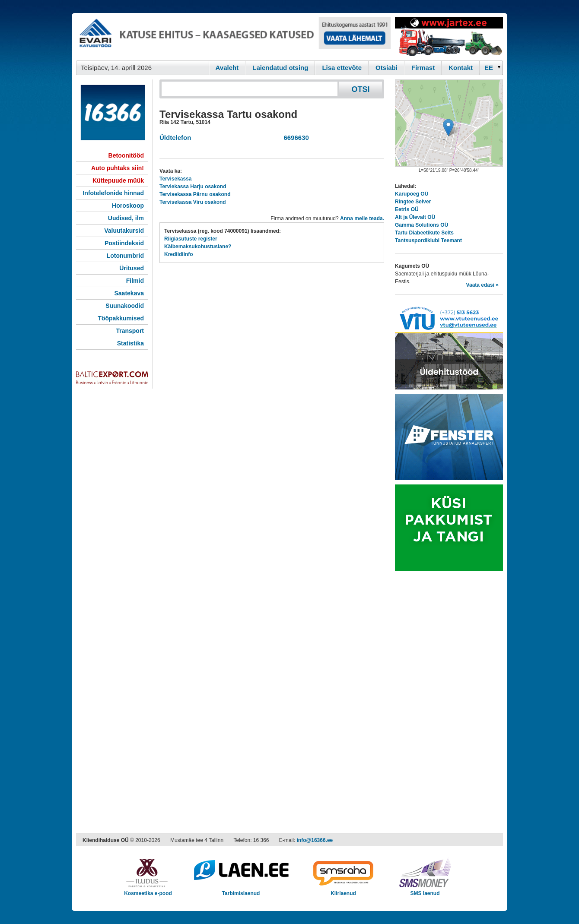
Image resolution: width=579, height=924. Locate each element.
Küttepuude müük (118, 180)
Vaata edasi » (482, 285)
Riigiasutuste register (191, 239)
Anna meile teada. (362, 218)
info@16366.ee (315, 840)
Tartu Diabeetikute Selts (424, 233)
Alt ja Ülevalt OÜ (415, 217)
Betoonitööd (126, 155)
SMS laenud (425, 891)
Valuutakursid (124, 231)
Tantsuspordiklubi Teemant (428, 240)
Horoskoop (128, 206)
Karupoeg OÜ (412, 194)
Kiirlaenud (343, 891)
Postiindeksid (124, 243)
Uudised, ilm (126, 218)
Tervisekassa (176, 179)
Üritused (132, 268)
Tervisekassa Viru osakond (193, 202)
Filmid (135, 281)
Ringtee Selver (413, 202)
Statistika (130, 343)
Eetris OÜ (407, 209)
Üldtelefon (175, 138)
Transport (130, 331)
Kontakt (461, 68)
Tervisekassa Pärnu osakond (195, 194)
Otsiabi (387, 68)
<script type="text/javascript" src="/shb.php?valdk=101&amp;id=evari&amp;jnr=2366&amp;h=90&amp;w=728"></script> (233, 37)
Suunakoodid (125, 306)
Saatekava (129, 293)
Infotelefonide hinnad (113, 193)
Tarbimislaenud (241, 891)
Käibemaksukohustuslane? (198, 247)
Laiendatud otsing (280, 68)
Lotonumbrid (125, 256)
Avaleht (227, 68)
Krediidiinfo (179, 254)
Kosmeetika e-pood (148, 891)
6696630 (294, 138)
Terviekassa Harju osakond (193, 187)
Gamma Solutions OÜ (422, 225)
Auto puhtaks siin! (118, 168)
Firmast (423, 68)
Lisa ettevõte (342, 68)
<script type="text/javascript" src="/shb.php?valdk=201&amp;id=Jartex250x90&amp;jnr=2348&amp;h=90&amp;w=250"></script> (449, 37)
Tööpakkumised (121, 318)
